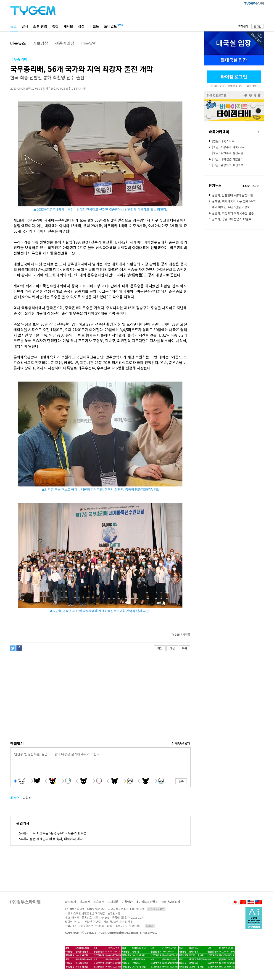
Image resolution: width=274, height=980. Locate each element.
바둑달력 (89, 43)
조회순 (246, 186)
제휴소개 (99, 902)
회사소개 (71, 902)
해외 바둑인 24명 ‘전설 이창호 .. (231, 207)
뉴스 (13, 26)
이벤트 (94, 26)
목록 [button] (184, 648)
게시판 (68, 26)
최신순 (15, 798)
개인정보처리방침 (147, 902)
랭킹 (55, 26)
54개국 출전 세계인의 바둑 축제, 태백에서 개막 (51, 839)
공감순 (27, 798)
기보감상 (40, 43)
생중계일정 (65, 43)
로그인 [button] (258, 26)
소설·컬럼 (40, 26)
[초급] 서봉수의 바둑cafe (226, 147)
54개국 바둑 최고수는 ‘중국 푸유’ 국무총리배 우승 (53, 833)
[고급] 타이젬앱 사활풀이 (226, 159)
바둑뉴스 (18, 43)
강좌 (25, 26)
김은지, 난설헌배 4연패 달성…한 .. (232, 195)
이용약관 (127, 902)
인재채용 (113, 902)
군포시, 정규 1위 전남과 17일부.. (231, 219)
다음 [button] (172, 648)
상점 (81, 26)
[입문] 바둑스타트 (221, 141)
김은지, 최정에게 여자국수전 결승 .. (233, 213)
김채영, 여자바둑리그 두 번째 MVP (232, 201)
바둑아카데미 (219, 132)
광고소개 (85, 902)
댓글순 (255, 186)
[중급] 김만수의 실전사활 (226, 153)
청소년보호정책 (171, 902)
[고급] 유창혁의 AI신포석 (226, 165)
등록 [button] (181, 781)
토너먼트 (111, 26)
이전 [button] (160, 648)
